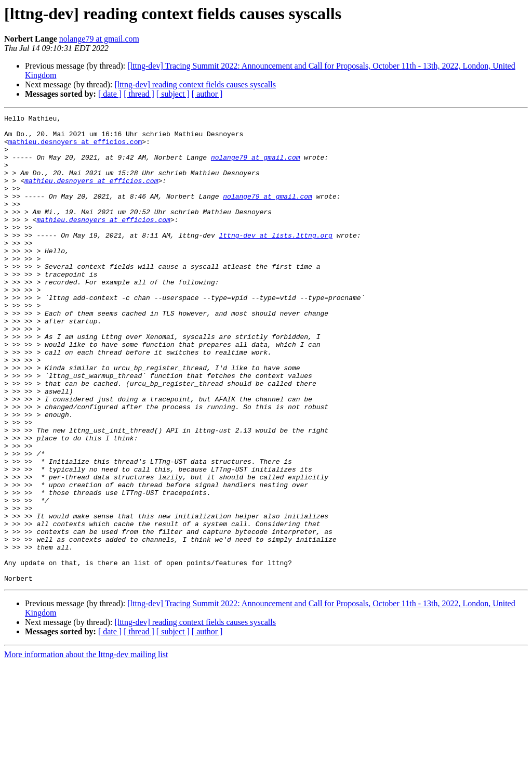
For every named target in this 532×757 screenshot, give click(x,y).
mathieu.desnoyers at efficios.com (75, 148)
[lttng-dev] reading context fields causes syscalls (195, 84)
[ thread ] (139, 94)
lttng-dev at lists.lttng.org (275, 260)
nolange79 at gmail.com (99, 39)
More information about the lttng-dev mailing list (86, 748)
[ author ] (207, 94)
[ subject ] (173, 94)
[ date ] (110, 94)
